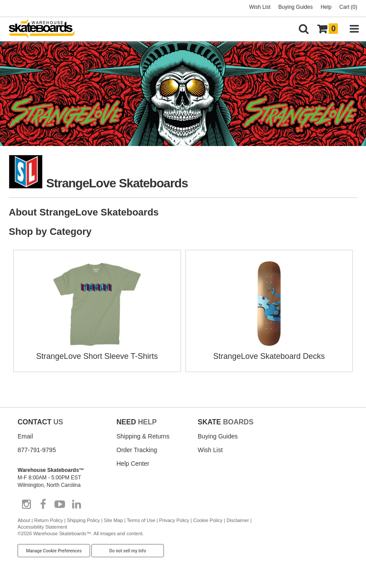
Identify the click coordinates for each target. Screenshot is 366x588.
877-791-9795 (37, 450)
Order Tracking (137, 450)
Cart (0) (348, 7)
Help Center (133, 464)
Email (25, 436)
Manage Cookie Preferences (54, 551)
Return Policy (49, 520)
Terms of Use (141, 520)
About (24, 520)
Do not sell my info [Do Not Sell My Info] (128, 551)
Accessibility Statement (42, 527)
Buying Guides (296, 7)
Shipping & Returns (143, 436)
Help (326, 7)
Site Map (113, 520)
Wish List (260, 7)
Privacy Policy (174, 520)
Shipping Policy (83, 520)
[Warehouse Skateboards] (46, 29)
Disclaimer (237, 520)
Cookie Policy (208, 520)
